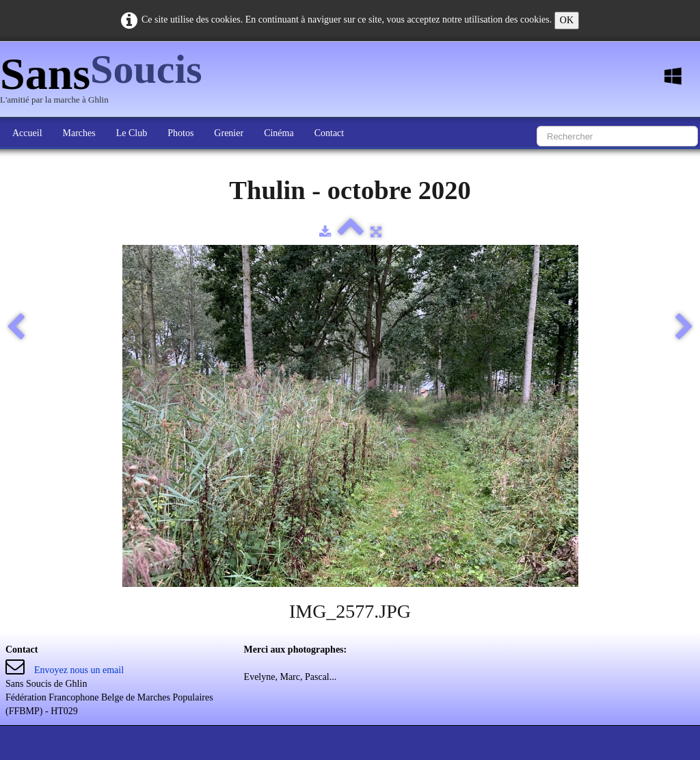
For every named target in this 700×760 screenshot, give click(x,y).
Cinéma (279, 133)
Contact (329, 133)
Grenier (229, 133)
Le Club (132, 133)
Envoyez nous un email (79, 670)
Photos (180, 133)
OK (567, 20)
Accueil (27, 133)
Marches (79, 133)
